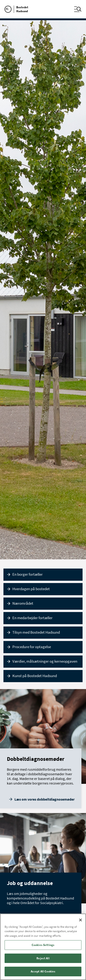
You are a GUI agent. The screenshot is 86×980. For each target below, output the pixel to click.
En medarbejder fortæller (32, 618)
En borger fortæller (28, 574)
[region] (43, 947)
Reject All (43, 958)
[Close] (80, 920)
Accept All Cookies (43, 971)
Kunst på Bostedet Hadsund (35, 676)
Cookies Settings (43, 945)
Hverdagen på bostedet (31, 589)
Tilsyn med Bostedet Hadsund (36, 632)
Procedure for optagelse (32, 647)
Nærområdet (23, 603)
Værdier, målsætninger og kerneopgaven (45, 661)
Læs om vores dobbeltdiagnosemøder (44, 799)
